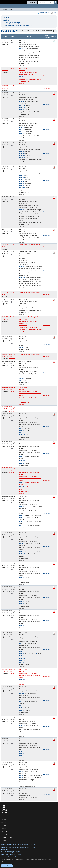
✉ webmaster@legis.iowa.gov (10, 852)
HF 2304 (22, 106)
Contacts (4, 825)
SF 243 (22, 347)
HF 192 (22, 662)
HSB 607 (22, 153)
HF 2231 (22, 132)
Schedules (6, 17)
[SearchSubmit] (56, 2)
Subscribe (4, 831)
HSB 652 (22, 127)
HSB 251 (22, 461)
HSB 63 (22, 754)
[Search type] (32, 2)
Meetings (6, 20)
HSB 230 (22, 431)
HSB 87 (22, 652)
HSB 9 (21, 756)
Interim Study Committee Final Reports (18, 26)
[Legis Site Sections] (29, 9)
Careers (4, 822)
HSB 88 (22, 626)
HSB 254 (22, 463)
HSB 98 (22, 654)
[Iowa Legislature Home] (29, 6)
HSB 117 (22, 522)
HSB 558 (22, 277)
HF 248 (22, 526)
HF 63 (21, 702)
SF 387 (22, 378)
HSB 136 (22, 658)
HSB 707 (22, 110)
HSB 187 (22, 604)
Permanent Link (44, 13)
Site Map (4, 819)
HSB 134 (22, 656)
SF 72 (28, 59)
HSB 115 (22, 517)
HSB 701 (22, 101)
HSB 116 (22, 554)
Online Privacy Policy (7, 837)
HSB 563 (22, 155)
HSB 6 (21, 552)
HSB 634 (22, 177)
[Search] (46, 2)
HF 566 (22, 487)
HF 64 (21, 706)
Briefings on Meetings (12, 23)
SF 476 (22, 380)
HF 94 (21, 429)
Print (54, 13)
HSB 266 (22, 435)
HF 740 (22, 433)
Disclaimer (4, 840)
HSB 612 (22, 134)
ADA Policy (4, 834)
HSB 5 (21, 457)
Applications (5, 828)
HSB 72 (22, 708)
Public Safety (9, 31)
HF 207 (22, 693)
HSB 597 (22, 267)
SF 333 (22, 49)
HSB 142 (22, 660)
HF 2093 (22, 158)
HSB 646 (22, 108)
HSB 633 (22, 151)
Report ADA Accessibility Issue (12, 857)
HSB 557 (22, 184)
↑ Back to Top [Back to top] (7, 866)
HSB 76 (22, 578)
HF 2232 (22, 129)
